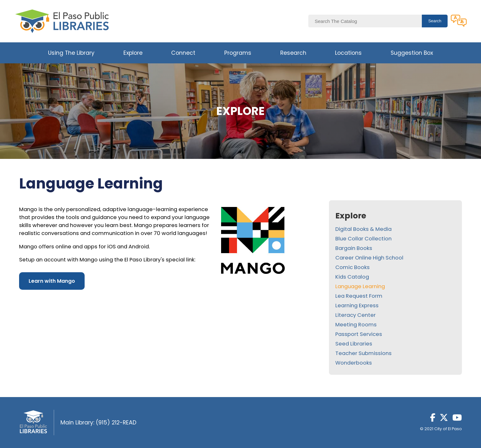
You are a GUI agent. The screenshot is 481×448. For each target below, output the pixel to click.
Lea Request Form (359, 296)
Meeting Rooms (356, 325)
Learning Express (357, 306)
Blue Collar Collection (363, 239)
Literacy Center (356, 315)
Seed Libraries (354, 344)
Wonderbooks (354, 363)
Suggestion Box (412, 53)
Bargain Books (354, 248)
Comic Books (352, 267)
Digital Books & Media (363, 229)
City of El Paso (448, 429)
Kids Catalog (352, 277)
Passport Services (359, 334)
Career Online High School (369, 258)
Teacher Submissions (363, 353)
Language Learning (360, 286)
